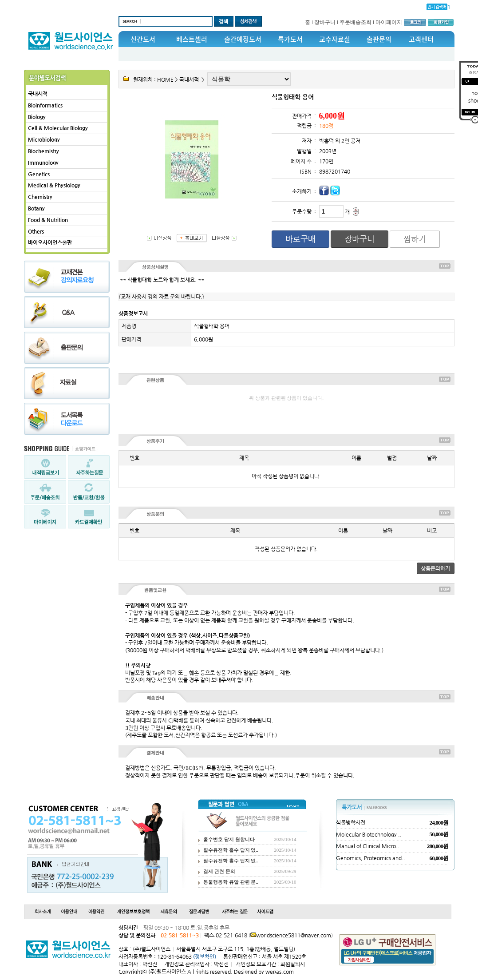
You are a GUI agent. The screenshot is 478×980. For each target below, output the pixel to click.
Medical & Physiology (54, 185)
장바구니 (325, 22)
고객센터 (421, 39)
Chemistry (40, 197)
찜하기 (415, 239)
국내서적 (38, 94)
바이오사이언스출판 (50, 242)
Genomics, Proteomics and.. (371, 858)
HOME (165, 79)
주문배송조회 (356, 22)
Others (36, 231)
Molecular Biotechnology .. (369, 834)
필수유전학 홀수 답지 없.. (231, 850)
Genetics (39, 174)
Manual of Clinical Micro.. (368, 846)
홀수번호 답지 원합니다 (229, 839)
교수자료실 (335, 39)
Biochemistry (43, 151)
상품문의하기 (435, 568)
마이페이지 (389, 22)
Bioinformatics (45, 105)
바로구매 (300, 239)
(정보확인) (205, 956)
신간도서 (143, 39)
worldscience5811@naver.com (294, 935)
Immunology (43, 163)
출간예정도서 (243, 39)
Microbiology (44, 139)
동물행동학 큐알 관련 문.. (231, 882)
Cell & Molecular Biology (58, 128)
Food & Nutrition (48, 220)
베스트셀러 (192, 39)
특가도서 (290, 39)
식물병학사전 (351, 822)
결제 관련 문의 (219, 871)
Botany (36, 208)
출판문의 (379, 39)
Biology (37, 117)
